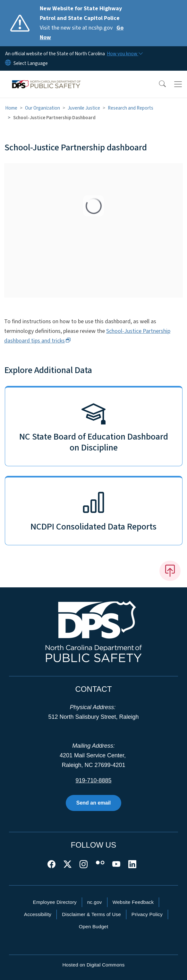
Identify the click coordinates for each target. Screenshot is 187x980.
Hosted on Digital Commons (93, 965)
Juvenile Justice (84, 108)
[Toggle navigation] (178, 84)
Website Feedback (133, 902)
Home (11, 108)
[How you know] (124, 54)
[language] (31, 63)
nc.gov (95, 902)
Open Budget (94, 927)
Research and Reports (131, 108)
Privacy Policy (147, 914)
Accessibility (38, 914)
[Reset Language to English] (8, 63)
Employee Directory (55, 902)
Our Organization (42, 108)
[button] (158, 84)
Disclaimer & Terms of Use (91, 914)
